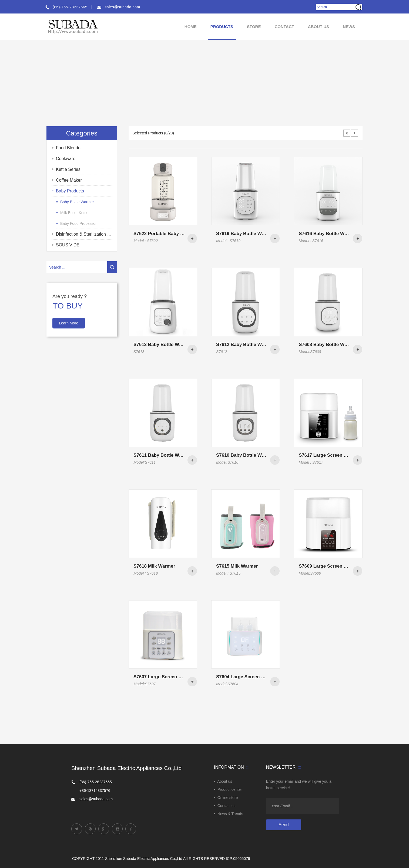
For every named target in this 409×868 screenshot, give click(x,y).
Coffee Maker (69, 180)
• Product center (228, 789)
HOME (191, 27)
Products (222, 27)
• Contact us (225, 806)
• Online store (226, 798)
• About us (223, 781)
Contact (284, 27)
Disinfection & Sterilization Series (88, 234)
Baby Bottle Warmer (77, 202)
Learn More (69, 323)
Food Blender (69, 148)
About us (319, 27)
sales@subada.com (118, 7)
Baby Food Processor (78, 223)
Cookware (66, 159)
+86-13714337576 (95, 791)
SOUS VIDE (68, 245)
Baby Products (70, 191)
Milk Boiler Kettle (74, 213)
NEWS (349, 27)
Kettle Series (68, 169)
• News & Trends (229, 814)
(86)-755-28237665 (66, 7)
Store (254, 27)
